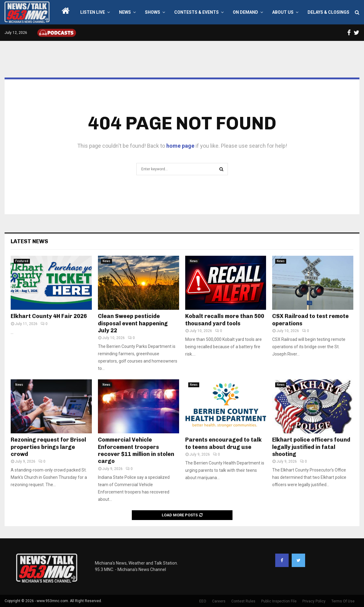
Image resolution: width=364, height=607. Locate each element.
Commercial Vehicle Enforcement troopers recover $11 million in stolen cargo (136, 450)
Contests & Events (196, 12)
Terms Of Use (343, 601)
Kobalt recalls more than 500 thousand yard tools (225, 320)
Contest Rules (243, 601)
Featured (22, 261)
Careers (219, 601)
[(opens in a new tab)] (51, 283)
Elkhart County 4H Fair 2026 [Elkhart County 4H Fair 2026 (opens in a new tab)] (49, 316)
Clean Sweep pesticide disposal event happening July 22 (133, 323)
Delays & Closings (328, 12)
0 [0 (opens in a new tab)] (44, 324)
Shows (153, 12)
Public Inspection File (279, 601)
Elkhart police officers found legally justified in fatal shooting (311, 447)
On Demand (245, 12)
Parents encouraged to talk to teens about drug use (223, 443)
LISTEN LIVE (93, 12)
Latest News (29, 241)
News (125, 12)
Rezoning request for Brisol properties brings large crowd (48, 447)
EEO (203, 601)
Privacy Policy (314, 601)
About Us (283, 12)
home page (180, 146)
